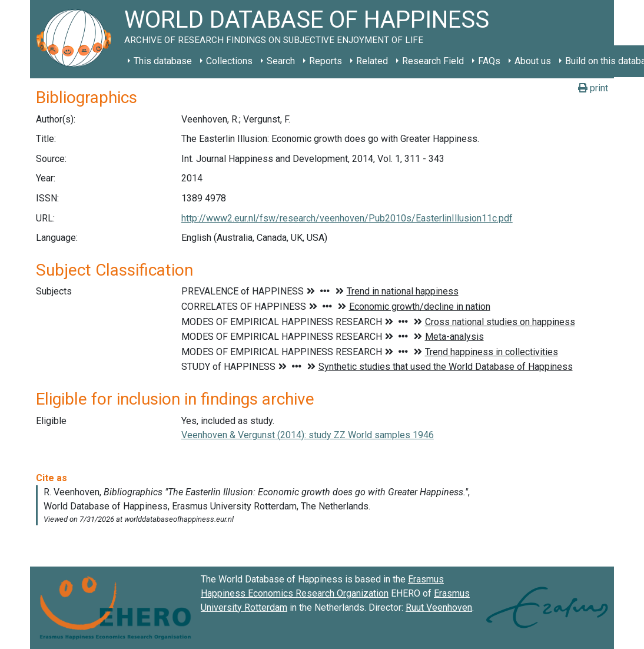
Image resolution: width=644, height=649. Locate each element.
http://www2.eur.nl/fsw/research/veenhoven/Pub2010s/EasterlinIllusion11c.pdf (347, 218)
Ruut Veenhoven (439, 607)
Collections (229, 61)
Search (281, 61)
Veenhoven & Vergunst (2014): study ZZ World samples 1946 (308, 435)
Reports (326, 61)
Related (372, 61)
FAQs (489, 61)
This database (163, 61)
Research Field (433, 61)
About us (533, 61)
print (593, 88)
